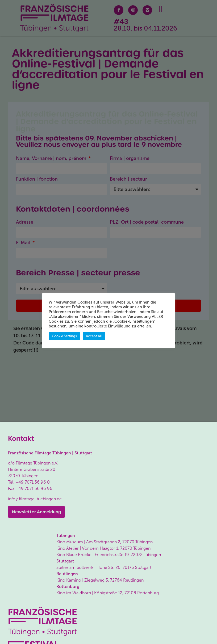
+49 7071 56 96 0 (33, 482)
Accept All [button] (94, 336)
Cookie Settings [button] (64, 336)
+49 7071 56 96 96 (34, 489)
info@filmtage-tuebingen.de (35, 499)
